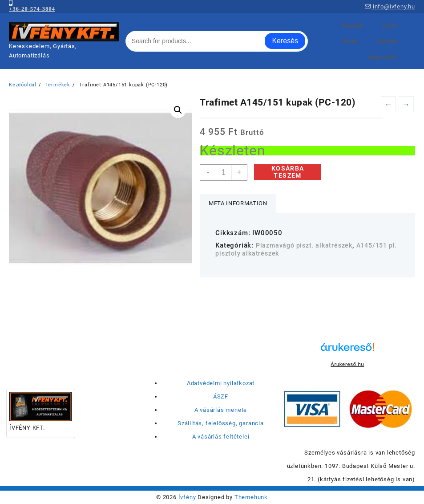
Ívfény (187, 497)
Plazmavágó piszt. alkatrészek (304, 245)
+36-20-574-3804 (32, 9)
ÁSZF (221, 396)
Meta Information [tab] (238, 203)
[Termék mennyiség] (224, 173)
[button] (178, 110)
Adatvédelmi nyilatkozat (221, 383)
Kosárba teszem (288, 172)
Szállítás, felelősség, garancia (221, 423)
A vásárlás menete (221, 410)
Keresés (285, 41)
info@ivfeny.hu (390, 6)
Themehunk (251, 497)
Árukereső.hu (347, 364)
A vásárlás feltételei (221, 437)
